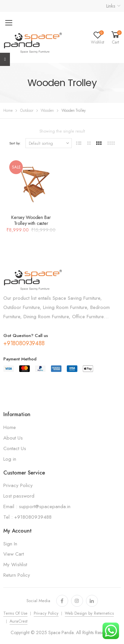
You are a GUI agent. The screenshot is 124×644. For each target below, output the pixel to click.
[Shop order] (49, 143)
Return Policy (17, 575)
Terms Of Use (15, 613)
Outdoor (27, 110)
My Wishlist (15, 565)
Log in (10, 459)
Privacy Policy (18, 485)
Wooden (47, 110)
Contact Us (15, 448)
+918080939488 (24, 343)
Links (111, 6)
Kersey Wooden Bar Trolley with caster (31, 220)
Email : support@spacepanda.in (37, 506)
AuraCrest (19, 621)
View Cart (14, 554)
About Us (13, 438)
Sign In (10, 544)
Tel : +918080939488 (27, 517)
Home (8, 110)
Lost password (19, 496)
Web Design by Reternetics (89, 613)
